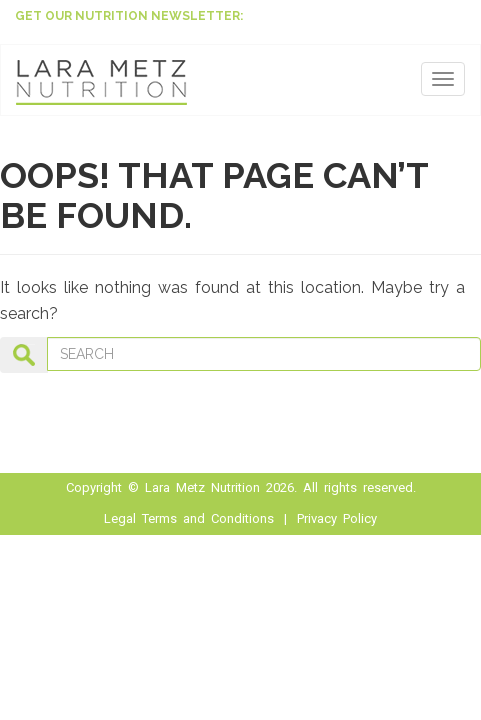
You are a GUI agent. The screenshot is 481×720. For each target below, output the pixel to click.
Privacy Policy (337, 518)
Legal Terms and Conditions (189, 518)
